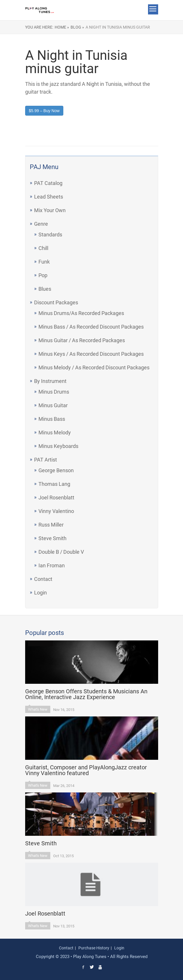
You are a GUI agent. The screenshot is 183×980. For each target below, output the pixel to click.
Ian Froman (52, 565)
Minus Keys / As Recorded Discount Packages (91, 354)
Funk (44, 262)
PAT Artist (46, 460)
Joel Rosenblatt (56, 498)
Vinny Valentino (56, 511)
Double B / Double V (61, 552)
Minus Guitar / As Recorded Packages (82, 340)
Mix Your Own (50, 210)
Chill (43, 248)
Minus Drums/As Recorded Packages (81, 313)
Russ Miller (51, 525)
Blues (45, 289)
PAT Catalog (48, 183)
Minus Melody (55, 432)
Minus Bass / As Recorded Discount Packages (91, 327)
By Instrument (50, 381)
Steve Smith (52, 538)
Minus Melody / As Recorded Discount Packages (94, 367)
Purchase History (94, 948)
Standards (50, 235)
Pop (43, 275)
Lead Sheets (49, 197)
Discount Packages (56, 302)
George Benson (56, 470)
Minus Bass (52, 419)
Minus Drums (54, 392)
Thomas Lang (54, 484)
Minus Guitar (53, 405)
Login (40, 593)
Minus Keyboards (58, 446)
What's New (38, 709)
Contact (43, 579)
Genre (41, 224)
